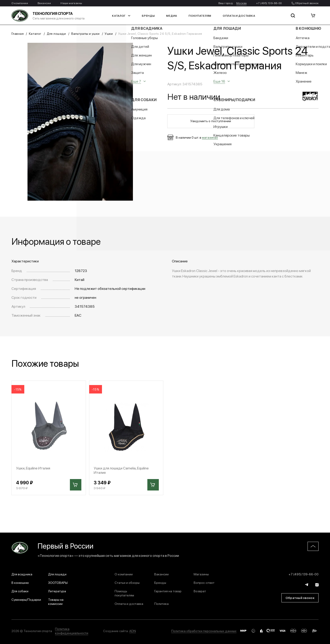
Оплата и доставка (239, 16)
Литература (57, 591)
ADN (133, 631)
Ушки (109, 33)
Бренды (148, 16)
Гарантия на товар (168, 591)
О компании (20, 3)
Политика (161, 604)
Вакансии (44, 3)
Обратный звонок (305, 3)
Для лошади (56, 33)
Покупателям (200, 16)
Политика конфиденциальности (72, 631)
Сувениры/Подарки (26, 599)
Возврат (200, 591)
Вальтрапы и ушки (85, 33)
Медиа (172, 16)
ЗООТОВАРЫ (58, 582)
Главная (18, 33)
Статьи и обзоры (127, 582)
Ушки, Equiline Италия (33, 468)
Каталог (121, 16)
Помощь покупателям (124, 593)
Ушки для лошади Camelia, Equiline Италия (121, 470)
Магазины (201, 574)
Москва (241, 3)
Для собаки (20, 591)
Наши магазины (71, 3)
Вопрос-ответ (204, 582)
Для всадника (22, 574)
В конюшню (20, 582)
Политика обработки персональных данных (204, 631)
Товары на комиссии (56, 601)
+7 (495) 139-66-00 (269, 3)
